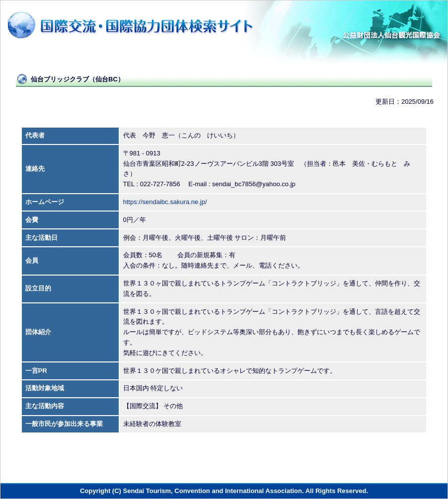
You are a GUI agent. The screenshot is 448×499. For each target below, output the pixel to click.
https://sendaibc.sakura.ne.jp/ (165, 202)
